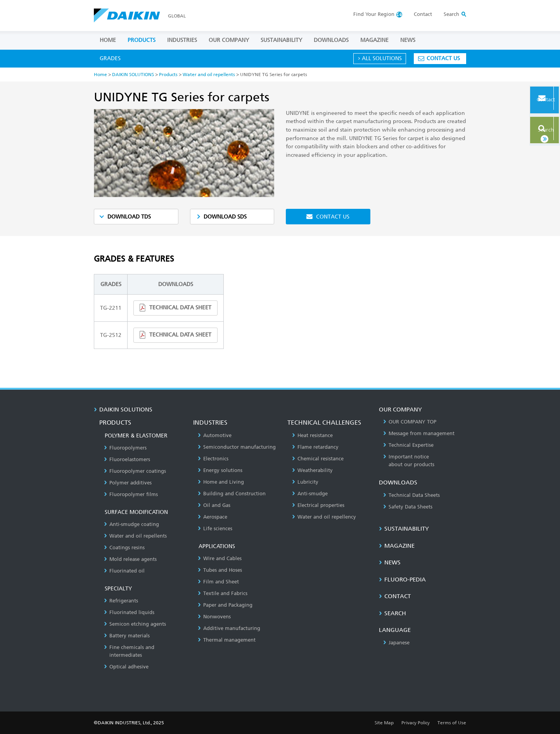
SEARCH (392, 613)
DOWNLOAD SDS (225, 217)
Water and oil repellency (324, 517)
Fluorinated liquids (129, 612)
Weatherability (312, 470)
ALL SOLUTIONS (382, 58)
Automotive (215, 435)
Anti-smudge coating (131, 524)
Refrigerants (121, 601)
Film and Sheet (218, 582)
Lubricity (305, 482)
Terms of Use (452, 723)
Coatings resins (124, 547)
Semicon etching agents (135, 624)
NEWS (408, 40)
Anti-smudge (310, 494)
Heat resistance (312, 435)
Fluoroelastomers (127, 459)
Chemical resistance (318, 459)
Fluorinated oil (124, 571)
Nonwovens (214, 617)
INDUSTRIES (182, 40)
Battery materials (127, 636)
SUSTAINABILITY (281, 40)
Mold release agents (130, 559)
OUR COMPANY (229, 40)
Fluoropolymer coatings (135, 471)
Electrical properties (318, 505)
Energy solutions (220, 470)
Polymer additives (128, 483)
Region (374, 14)
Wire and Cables (220, 558)
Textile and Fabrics (223, 593)
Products (168, 74)
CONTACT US (443, 58)
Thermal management (227, 640)
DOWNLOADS (331, 40)
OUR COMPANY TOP (410, 422)
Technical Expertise (408, 445)
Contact (423, 14)
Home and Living (221, 482)
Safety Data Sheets (408, 507)
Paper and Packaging (225, 605)
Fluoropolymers (125, 448)
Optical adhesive (126, 667)
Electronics (213, 459)
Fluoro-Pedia (402, 580)
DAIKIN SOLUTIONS (133, 74)
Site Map (384, 723)
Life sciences (215, 528)
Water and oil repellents (209, 74)
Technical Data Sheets (411, 495)
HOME (108, 40)
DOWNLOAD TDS (129, 217)
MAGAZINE (374, 40)
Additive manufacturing (229, 628)
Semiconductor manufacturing (237, 447)
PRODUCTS (142, 40)
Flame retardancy (315, 447)
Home (100, 74)
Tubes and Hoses (220, 570)
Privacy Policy (416, 723)
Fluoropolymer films (131, 494)
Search (534, 127)
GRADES (110, 58)
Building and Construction (232, 494)
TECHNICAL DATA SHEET (180, 307)
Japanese (396, 643)
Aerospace (213, 517)
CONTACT (395, 596)
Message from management (419, 433)
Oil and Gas (214, 505)
